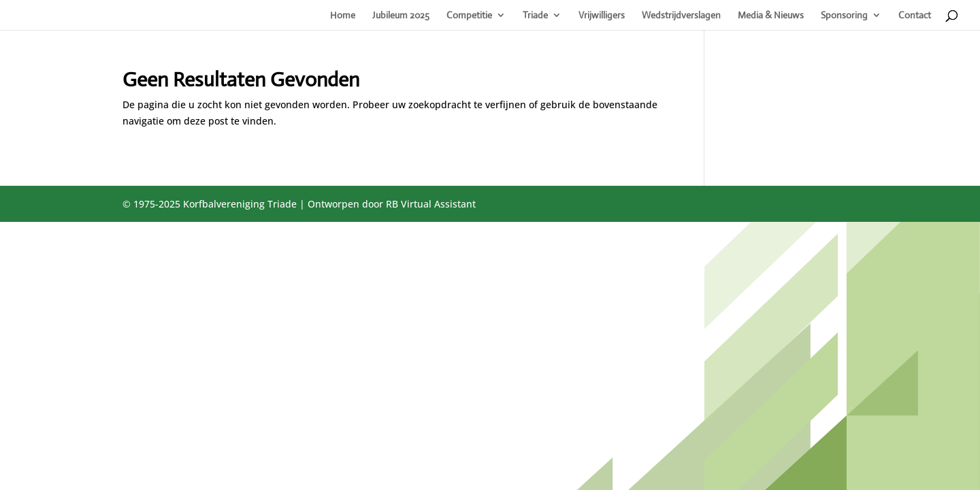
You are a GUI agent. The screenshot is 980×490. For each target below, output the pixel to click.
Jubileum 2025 (401, 16)
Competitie (469, 16)
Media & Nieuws (771, 16)
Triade (535, 16)
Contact (915, 16)
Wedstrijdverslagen (681, 16)
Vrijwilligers (602, 16)
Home (343, 16)
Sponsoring (844, 16)
